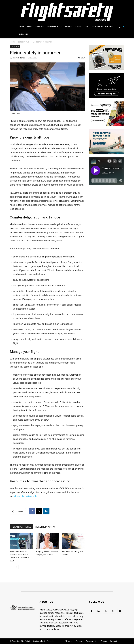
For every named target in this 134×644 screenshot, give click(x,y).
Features (39, 27)
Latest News (23, 42)
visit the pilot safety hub (24, 496)
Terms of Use (92, 641)
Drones (68, 27)
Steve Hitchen (19, 58)
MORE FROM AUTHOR (46, 527)
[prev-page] (12, 567)
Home (21, 27)
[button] (120, 27)
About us (69, 641)
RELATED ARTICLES (21, 527)
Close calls (81, 27)
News (29, 27)
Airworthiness (54, 27)
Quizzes (109, 27)
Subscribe (23, 34)
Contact (113, 641)
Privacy (104, 641)
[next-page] (17, 567)
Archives (80, 641)
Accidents (97, 27)
